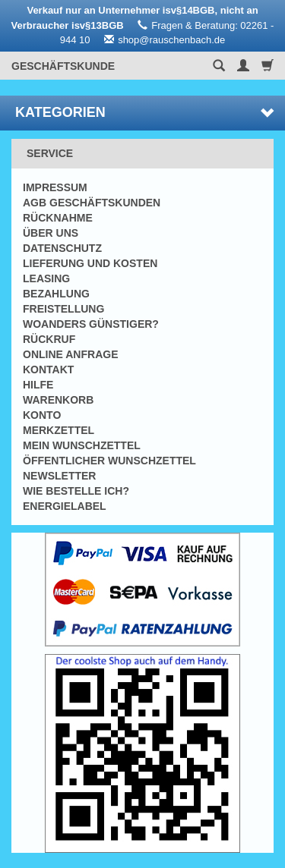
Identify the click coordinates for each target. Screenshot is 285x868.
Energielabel (65, 506)
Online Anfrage (70, 354)
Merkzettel (59, 430)
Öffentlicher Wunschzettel (109, 461)
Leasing (46, 278)
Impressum (55, 187)
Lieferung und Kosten (90, 263)
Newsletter (59, 476)
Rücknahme (58, 218)
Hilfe (38, 385)
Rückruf (49, 339)
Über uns (51, 233)
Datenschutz (62, 248)
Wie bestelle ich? (76, 491)
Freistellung (63, 309)
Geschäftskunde (63, 66)
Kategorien (144, 112)
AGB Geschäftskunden (92, 203)
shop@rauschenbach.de (171, 40)
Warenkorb (58, 400)
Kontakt (48, 370)
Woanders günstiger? (91, 324)
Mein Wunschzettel (82, 445)
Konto (42, 415)
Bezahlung (56, 294)
